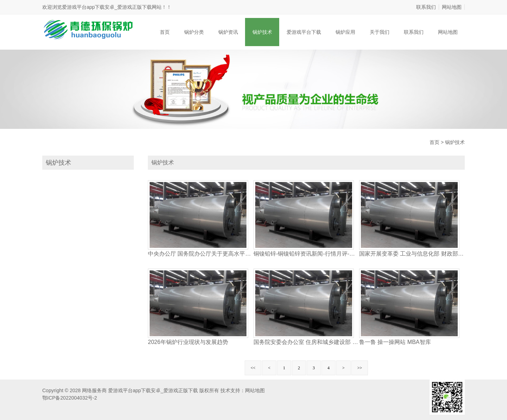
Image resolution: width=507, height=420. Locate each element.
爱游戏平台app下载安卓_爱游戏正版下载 (107, 7)
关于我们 (380, 32)
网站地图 (452, 7)
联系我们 (426, 7)
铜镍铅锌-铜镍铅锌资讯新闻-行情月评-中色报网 (306, 254)
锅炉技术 (262, 32)
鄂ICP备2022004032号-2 (70, 398)
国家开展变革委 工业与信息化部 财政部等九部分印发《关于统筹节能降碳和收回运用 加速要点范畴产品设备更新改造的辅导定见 (412, 254)
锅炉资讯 (228, 32)
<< (253, 368)
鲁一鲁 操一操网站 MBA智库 (395, 342)
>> (360, 368)
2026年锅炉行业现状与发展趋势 (188, 342)
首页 (165, 32)
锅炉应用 (345, 32)
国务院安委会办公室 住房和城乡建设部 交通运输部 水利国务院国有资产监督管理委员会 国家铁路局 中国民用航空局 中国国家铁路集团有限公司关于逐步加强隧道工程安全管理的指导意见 (306, 342)
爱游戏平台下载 (304, 32)
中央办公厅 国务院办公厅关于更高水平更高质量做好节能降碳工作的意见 (201, 254)
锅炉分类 (194, 32)
